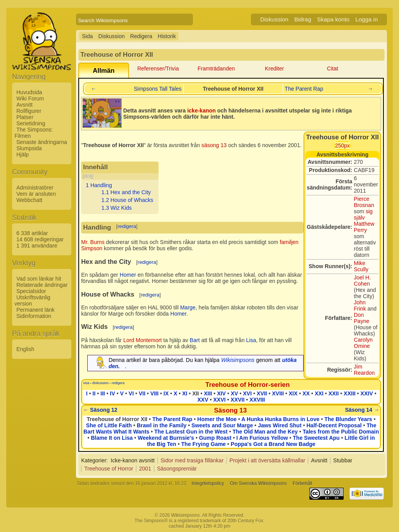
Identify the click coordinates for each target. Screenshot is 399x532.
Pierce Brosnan (364, 202)
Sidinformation (34, 316)
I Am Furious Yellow (262, 438)
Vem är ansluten (36, 194)
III (103, 393)
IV (112, 393)
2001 (145, 469)
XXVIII (257, 400)
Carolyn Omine (363, 343)
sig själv (363, 214)
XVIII (278, 393)
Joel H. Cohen (362, 281)
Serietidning (31, 123)
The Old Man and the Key (265, 432)
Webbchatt (29, 200)
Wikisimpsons (238, 360)
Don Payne (362, 318)
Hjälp (23, 155)
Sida (87, 36)
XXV (203, 400)
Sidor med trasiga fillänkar (192, 460)
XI (184, 393)
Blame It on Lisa (112, 438)
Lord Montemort (142, 340)
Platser (25, 117)
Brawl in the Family (162, 425)
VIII (154, 393)
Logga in (367, 19)
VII (142, 393)
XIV (222, 393)
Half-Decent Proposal (334, 425)
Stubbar (343, 460)
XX (306, 393)
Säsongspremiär (177, 469)
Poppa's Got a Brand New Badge (273, 444)
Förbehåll (302, 483)
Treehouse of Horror (109, 469)
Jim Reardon (364, 370)
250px (343, 146)
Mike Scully (361, 266)
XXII (334, 393)
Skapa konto (333, 19)
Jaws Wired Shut (280, 425)
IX (166, 393)
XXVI (219, 400)
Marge (188, 307)
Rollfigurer (29, 111)
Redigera (141, 36)
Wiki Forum (30, 98)
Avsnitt (25, 105)
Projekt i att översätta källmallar (267, 460)
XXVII (238, 400)
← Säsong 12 (100, 410)
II (94, 393)
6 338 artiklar (32, 233)
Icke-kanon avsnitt (133, 460)
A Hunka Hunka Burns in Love (281, 419)
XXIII (350, 393)
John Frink (360, 306)
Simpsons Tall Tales (157, 89)
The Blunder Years (348, 419)
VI (131, 393)
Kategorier (94, 460)
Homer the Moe (217, 419)
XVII (262, 393)
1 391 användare (37, 246)
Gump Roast (215, 438)
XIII (208, 393)
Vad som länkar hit (39, 279)
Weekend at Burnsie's (166, 438)
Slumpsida (29, 148)
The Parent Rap (304, 89)
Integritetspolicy (207, 483)
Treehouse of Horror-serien (247, 385)
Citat (333, 68)
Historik (167, 36)
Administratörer (35, 188)
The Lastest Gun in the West (191, 432)
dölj (88, 176)
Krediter (275, 68)
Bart (195, 340)
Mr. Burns (93, 242)
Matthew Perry (364, 227)
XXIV (367, 393)
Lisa (251, 340)
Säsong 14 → (362, 410)
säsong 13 (214, 145)
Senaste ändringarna (42, 142)
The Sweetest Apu (316, 438)
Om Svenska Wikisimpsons (258, 483)
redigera (127, 226)
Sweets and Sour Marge (222, 425)
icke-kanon (201, 111)
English (25, 349)
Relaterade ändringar (42, 285)
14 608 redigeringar (40, 239)
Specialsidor (31, 291)
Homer (128, 275)
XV (234, 393)
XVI (248, 393)
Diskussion (275, 19)
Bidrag (303, 19)
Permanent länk (35, 310)
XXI (319, 393)
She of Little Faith (109, 425)
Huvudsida (29, 92)
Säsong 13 (230, 410)
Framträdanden (216, 68)
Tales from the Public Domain (341, 432)
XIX (293, 393)
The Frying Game (203, 444)
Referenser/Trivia (158, 68)
